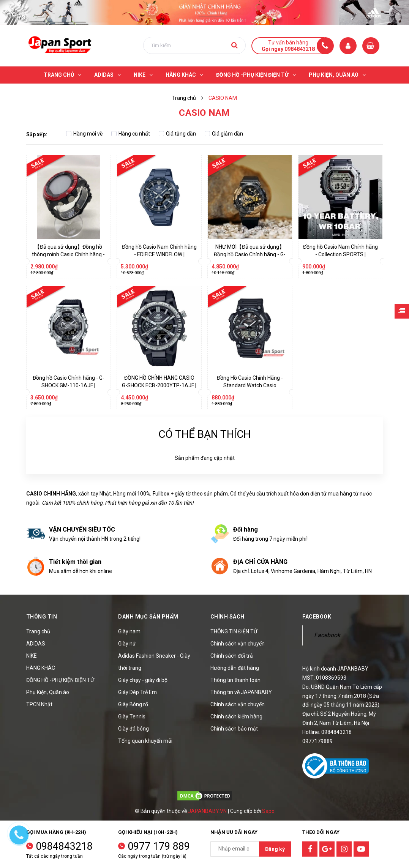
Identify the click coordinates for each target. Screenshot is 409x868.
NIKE (32, 656)
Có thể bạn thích (204, 434)
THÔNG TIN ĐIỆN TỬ (234, 631)
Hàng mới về (84, 134)
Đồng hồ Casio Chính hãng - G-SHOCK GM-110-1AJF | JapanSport (69, 385)
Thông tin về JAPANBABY (241, 692)
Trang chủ (38, 631)
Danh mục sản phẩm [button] (148, 617)
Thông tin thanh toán (235, 680)
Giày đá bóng (133, 729)
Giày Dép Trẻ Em (137, 692)
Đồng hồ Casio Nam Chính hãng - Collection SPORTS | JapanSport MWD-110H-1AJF (340, 254)
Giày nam (129, 631)
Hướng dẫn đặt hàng (235, 668)
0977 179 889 (159, 846)
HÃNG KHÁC (41, 668)
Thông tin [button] (42, 617)
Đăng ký (275, 849)
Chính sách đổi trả (232, 656)
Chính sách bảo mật (234, 729)
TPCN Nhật (39, 704)
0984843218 (64, 846)
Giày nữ (127, 644)
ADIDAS (36, 644)
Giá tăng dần (177, 134)
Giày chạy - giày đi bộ (143, 680)
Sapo (268, 811)
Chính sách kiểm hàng (236, 716)
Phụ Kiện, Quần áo (48, 692)
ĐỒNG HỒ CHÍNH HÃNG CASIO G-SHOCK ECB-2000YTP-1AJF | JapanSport (159, 385)
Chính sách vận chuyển (238, 644)
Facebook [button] (317, 617)
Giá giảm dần (224, 134)
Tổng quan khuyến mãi (145, 741)
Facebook (327, 635)
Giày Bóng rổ (133, 704)
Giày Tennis (132, 716)
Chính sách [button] (227, 617)
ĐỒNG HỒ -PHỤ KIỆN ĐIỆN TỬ (60, 680)
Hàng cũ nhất (131, 134)
